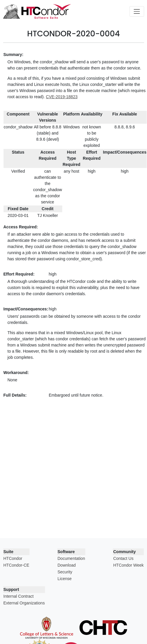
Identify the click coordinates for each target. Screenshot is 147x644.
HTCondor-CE (17, 565)
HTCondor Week (128, 565)
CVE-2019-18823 (62, 97)
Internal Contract (19, 596)
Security (65, 572)
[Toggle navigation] (137, 11)
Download (67, 565)
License (65, 579)
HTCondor (13, 558)
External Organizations (24, 603)
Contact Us (123, 558)
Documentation (71, 558)
